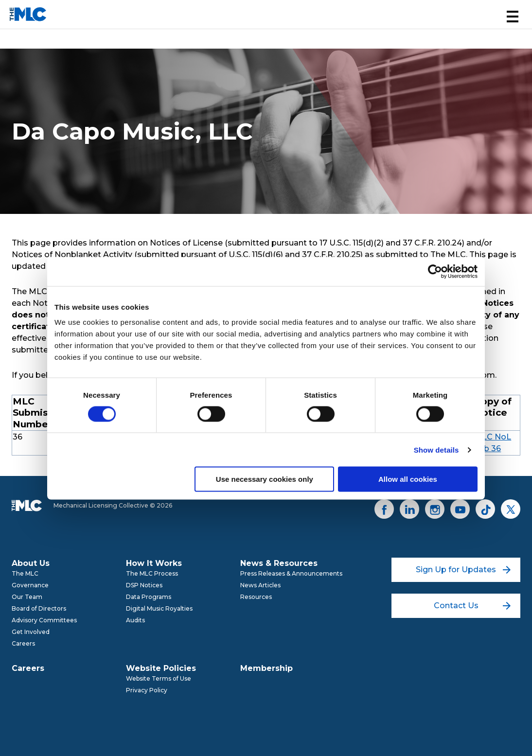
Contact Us (472, 606)
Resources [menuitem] (256, 597)
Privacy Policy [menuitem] (147, 690)
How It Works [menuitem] (154, 563)
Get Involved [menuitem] (31, 632)
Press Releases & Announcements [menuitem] (291, 573)
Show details (436, 449)
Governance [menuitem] (30, 585)
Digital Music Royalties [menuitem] (159, 608)
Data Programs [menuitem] (149, 597)
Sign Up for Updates (463, 570)
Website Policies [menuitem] (161, 668)
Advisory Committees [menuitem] (44, 620)
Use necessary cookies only (265, 479)
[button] (513, 17)
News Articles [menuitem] (260, 585)
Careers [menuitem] (23, 643)
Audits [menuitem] (135, 620)
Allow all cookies (408, 479)
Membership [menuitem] (266, 668)
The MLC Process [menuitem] (152, 573)
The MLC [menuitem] (25, 573)
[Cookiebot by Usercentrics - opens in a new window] (435, 271)
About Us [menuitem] (31, 563)
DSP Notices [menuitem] (144, 585)
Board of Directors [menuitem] (39, 608)
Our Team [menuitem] (27, 597)
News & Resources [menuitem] (279, 563)
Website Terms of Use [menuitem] (159, 678)
